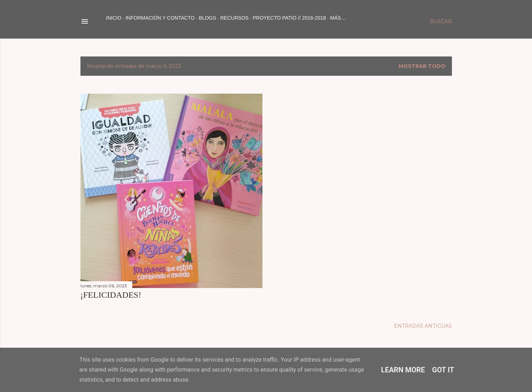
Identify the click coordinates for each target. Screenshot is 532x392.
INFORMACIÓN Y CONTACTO (160, 18)
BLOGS (207, 18)
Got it (443, 370)
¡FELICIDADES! (111, 295)
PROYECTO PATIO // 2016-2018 (289, 18)
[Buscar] (441, 21)
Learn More (403, 370)
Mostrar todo (422, 66)
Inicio (114, 18)
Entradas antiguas (423, 326)
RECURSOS (234, 18)
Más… (338, 18)
